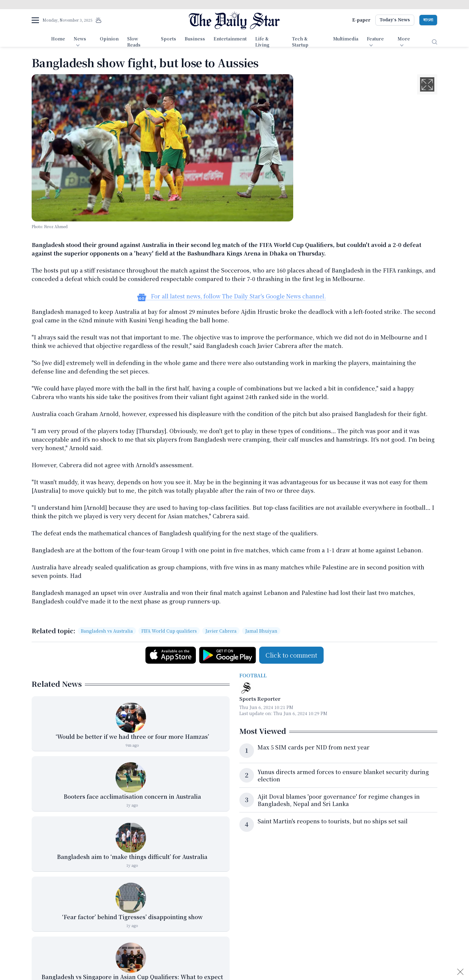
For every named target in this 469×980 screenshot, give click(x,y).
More (404, 39)
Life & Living (262, 42)
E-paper (361, 20)
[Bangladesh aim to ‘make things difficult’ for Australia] (131, 838)
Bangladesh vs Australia (107, 631)
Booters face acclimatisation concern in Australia (132, 796)
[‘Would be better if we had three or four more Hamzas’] (131, 718)
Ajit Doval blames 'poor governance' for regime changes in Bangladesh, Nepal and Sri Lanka (339, 800)
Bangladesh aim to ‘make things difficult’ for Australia (132, 857)
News (80, 39)
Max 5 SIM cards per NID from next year (314, 747)
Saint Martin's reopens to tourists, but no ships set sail (333, 821)
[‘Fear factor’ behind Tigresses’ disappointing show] (131, 898)
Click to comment (291, 655)
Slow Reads (134, 42)
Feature (375, 39)
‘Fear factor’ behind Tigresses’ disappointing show (132, 917)
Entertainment (230, 39)
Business (195, 39)
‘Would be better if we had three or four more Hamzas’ (132, 736)
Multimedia (346, 39)
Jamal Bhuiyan (261, 631)
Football (253, 675)
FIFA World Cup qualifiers (169, 631)
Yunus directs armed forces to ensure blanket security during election (343, 775)
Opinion (109, 39)
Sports (168, 39)
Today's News (395, 20)
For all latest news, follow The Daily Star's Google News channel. (231, 296)
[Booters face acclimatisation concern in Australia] (131, 777)
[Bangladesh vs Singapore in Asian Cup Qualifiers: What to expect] (131, 958)
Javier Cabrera (221, 631)
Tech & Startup (300, 42)
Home (58, 39)
